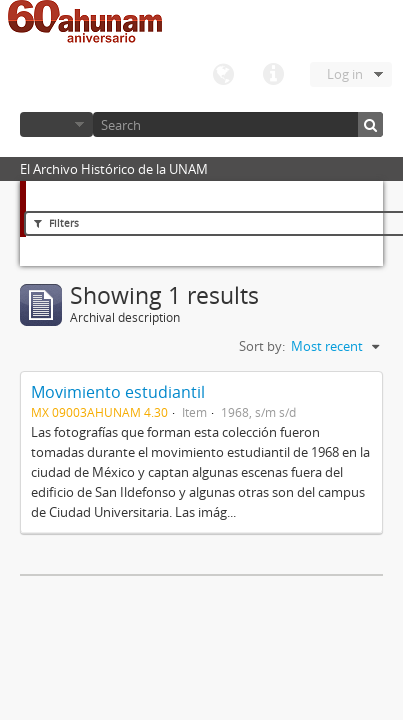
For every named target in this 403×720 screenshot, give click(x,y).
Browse (56, 124)
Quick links (273, 75)
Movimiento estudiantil (118, 392)
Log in (345, 74)
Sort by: (262, 346)
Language (223, 75)
